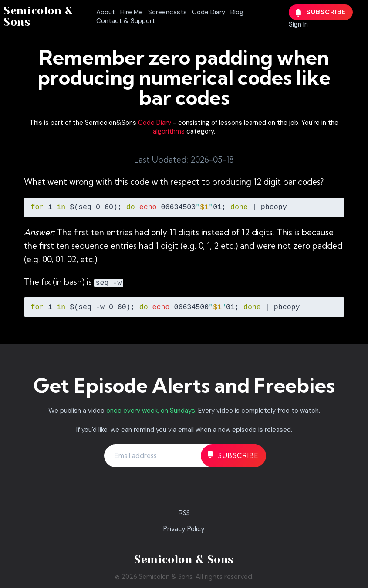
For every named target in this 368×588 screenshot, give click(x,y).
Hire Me (132, 12)
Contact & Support (126, 21)
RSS (184, 513)
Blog (237, 12)
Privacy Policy (184, 529)
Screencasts (167, 12)
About (106, 12)
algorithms (169, 131)
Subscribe (321, 12)
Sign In (298, 24)
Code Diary (209, 12)
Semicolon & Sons (38, 16)
